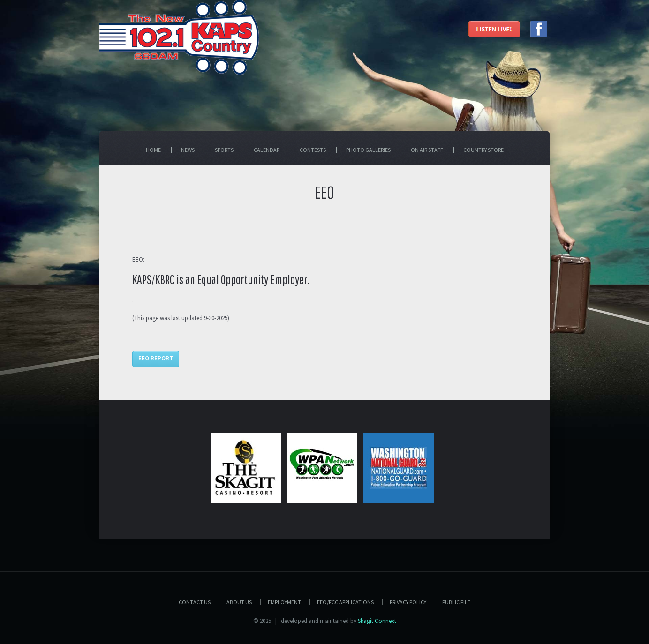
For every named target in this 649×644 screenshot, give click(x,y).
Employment (284, 602)
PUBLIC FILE (456, 602)
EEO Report (156, 358)
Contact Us (195, 602)
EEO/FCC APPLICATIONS (345, 602)
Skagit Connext (377, 621)
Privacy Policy (408, 602)
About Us (239, 602)
